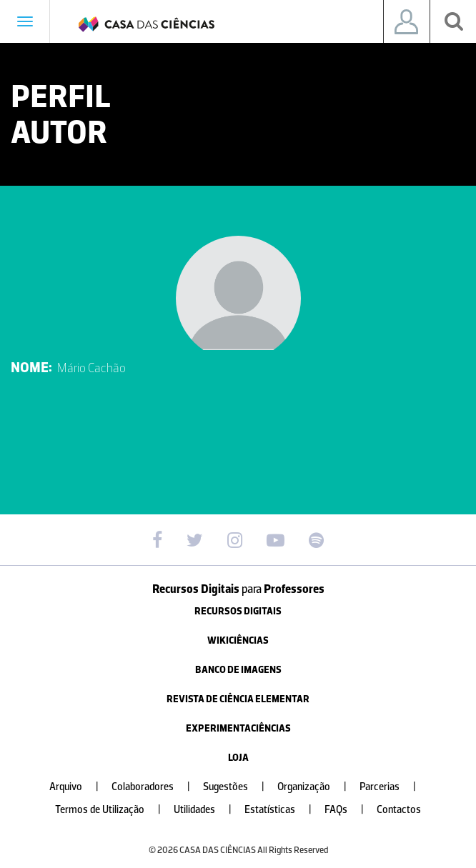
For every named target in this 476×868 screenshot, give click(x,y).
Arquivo (80, 787)
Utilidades (208, 810)
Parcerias (393, 787)
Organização (318, 787)
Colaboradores (157, 787)
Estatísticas (284, 810)
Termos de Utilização (114, 810)
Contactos (399, 810)
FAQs (350, 810)
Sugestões (239, 787)
